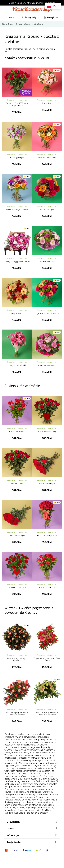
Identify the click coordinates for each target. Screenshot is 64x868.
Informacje (32, 835)
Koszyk (51, 18)
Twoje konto (32, 842)
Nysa (49, 810)
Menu (10, 17)
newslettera (27, 3)
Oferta (32, 828)
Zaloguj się (29, 18)
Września (41, 810)
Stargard (9, 813)
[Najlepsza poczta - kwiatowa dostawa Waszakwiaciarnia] (32, 10)
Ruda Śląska (19, 813)
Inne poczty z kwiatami (37, 813)
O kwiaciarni (32, 822)
